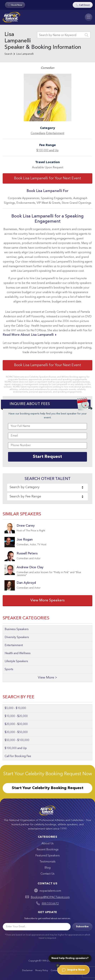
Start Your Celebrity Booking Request (48, 788)
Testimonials (47, 862)
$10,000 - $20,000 (16, 716)
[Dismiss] (58, 966)
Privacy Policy (42, 971)
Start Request (47, 457)
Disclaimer (27, 971)
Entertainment (55, 133)
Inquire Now (73, 970)
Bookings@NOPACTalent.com (50, 897)
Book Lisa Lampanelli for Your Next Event (48, 178)
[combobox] (47, 487)
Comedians (38, 133)
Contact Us (47, 874)
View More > (47, 678)
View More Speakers (47, 601)
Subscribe (82, 927)
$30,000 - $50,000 (16, 732)
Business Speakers (17, 629)
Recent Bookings (48, 850)
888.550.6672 (50, 904)
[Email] (37, 927)
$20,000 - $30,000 (16, 724)
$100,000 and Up (47, 150)
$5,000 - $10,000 (15, 708)
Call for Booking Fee (18, 756)
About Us (47, 844)
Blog (47, 868)
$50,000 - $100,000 (17, 740)
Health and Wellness (18, 653)
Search (8, 54)
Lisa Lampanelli (25, 54)
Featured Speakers (47, 856)
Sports (9, 669)
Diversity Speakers (17, 637)
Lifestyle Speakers (16, 661)
